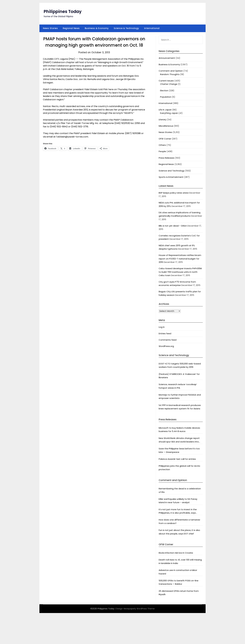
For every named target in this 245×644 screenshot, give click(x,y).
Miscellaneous (166, 126)
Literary (162, 120)
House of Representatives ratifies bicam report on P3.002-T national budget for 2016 (180, 259)
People (162, 151)
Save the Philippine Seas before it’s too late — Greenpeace (179, 450)
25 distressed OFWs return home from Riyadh (179, 593)
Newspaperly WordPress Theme (139, 609)
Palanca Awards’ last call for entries (177, 459)
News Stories (50, 28)
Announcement (167, 58)
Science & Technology (126, 28)
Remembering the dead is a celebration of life (180, 490)
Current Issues (166, 81)
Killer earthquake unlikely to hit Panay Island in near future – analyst (178, 501)
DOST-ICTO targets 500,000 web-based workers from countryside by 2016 (180, 365)
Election (164, 91)
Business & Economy (97, 28)
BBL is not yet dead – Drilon (173, 226)
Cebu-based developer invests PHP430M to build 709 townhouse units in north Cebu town (180, 272)
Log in (162, 327)
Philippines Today (63, 12)
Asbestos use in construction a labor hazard (178, 572)
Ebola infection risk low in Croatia (176, 553)
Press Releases (167, 158)
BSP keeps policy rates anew (174, 193)
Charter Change (169, 84)
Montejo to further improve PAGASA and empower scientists (180, 396)
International (152, 28)
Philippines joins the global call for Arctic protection (179, 468)
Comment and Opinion (171, 71)
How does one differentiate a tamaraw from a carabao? (179, 521)
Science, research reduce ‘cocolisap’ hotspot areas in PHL (178, 386)
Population (166, 97)
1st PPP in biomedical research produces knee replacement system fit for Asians (180, 407)
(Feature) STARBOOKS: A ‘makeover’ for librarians (179, 376)
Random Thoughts (170, 74)
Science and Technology (172, 171)
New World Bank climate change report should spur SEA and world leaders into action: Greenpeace (179, 440)
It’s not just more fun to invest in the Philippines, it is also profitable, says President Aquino (178, 511)
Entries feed (165, 333)
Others (162, 145)
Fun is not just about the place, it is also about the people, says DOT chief (179, 532)
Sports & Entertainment (171, 177)
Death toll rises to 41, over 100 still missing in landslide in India (180, 561)
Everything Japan (169, 113)
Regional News (71, 28)
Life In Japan (165, 110)
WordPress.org (166, 346)
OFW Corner (165, 139)
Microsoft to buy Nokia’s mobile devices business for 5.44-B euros (179, 430)
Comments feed (168, 340)
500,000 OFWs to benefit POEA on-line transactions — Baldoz (179, 582)
